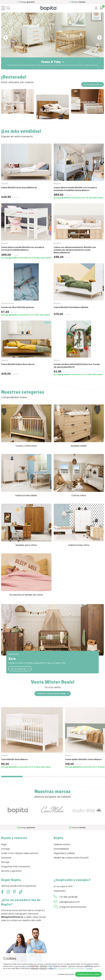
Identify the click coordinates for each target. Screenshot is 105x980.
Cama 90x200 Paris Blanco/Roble (71, 307)
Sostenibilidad (61, 852)
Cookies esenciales (66, 974)
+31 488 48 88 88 (68, 900)
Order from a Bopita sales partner (20, 856)
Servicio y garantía (11, 874)
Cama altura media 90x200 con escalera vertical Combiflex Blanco (23, 249)
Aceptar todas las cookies (88, 974)
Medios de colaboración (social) (71, 861)
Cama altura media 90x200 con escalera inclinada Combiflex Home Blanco (75, 189)
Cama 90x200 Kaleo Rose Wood (18, 364)
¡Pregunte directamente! (73, 910)
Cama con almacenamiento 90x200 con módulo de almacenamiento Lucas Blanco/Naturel (75, 250)
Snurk (57, 360)
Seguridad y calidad (64, 856)
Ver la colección (93, 85)
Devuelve (6, 861)
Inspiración (60, 894)
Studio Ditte (7, 303)
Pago (4, 847)
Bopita (5, 184)
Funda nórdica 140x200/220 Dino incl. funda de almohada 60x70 (77, 366)
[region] (52, 742)
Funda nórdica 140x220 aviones (18, 307)
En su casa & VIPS (63, 889)
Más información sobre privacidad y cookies (73, 968)
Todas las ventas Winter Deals (53, 697)
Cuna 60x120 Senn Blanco (14, 763)
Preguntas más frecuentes (16, 870)
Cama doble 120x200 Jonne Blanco (83, 763)
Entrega (5, 852)
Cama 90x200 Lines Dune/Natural (19, 188)
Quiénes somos (62, 847)
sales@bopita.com (69, 905)
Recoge (5, 865)
